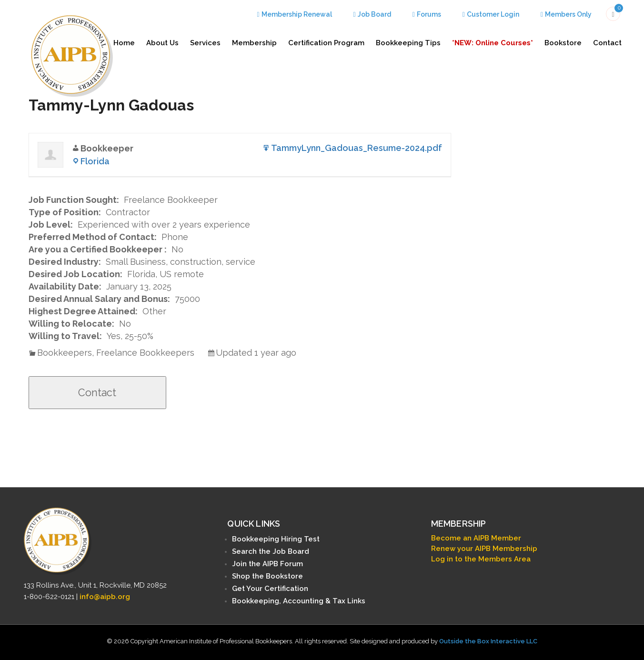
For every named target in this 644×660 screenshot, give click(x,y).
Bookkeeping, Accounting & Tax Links (299, 601)
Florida (95, 161)
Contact (607, 43)
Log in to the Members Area (481, 559)
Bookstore (563, 43)
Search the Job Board (271, 551)
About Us (162, 43)
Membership (254, 43)
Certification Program (326, 43)
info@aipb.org (105, 597)
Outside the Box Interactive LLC (488, 641)
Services (205, 43)
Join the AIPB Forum (267, 564)
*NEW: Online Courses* (493, 43)
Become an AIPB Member (476, 538)
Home (124, 43)
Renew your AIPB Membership (484, 549)
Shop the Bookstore (267, 576)
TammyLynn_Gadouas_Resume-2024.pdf (357, 148)
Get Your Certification (270, 589)
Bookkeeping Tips (408, 43)
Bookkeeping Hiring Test (276, 539)
